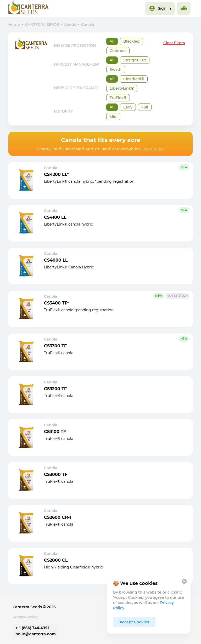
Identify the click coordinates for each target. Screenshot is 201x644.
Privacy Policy (26, 617)
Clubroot (118, 51)
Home (14, 25)
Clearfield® (134, 79)
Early (128, 107)
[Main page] (28, 8)
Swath (116, 70)
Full (145, 107)
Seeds (70, 25)
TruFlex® (118, 98)
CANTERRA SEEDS (42, 25)
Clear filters (174, 43)
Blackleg (132, 41)
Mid (113, 117)
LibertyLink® (122, 88)
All (112, 41)
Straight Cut (135, 60)
